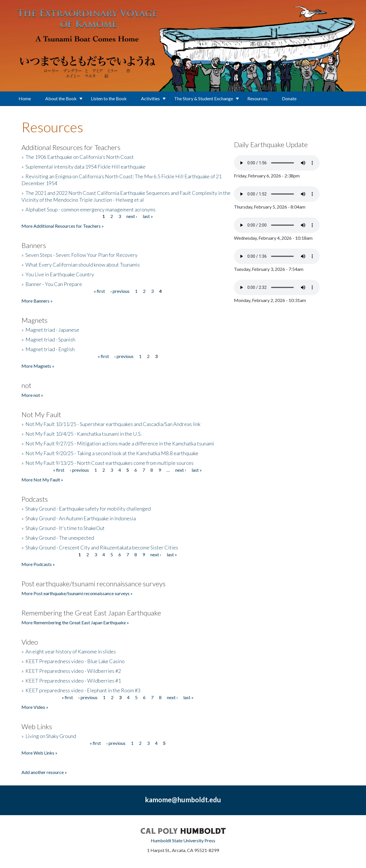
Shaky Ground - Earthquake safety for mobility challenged (88, 509)
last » (148, 216)
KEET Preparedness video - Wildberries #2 (73, 671)
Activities (150, 98)
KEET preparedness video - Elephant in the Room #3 (83, 690)
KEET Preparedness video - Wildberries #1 (73, 681)
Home (25, 98)
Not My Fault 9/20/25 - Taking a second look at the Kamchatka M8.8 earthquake (112, 453)
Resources (257, 98)
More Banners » (37, 301)
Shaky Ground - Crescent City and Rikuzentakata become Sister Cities (102, 547)
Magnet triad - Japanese (52, 330)
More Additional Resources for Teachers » (63, 226)
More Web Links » (39, 753)
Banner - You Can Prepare (54, 284)
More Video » (35, 707)
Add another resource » (44, 772)
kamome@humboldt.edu (183, 800)
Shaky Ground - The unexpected (60, 538)
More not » (32, 395)
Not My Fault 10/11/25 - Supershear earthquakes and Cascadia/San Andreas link (113, 424)
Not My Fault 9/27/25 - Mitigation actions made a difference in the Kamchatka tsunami (120, 443)
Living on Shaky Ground (51, 736)
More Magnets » (38, 366)
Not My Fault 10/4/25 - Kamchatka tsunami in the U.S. (84, 434)
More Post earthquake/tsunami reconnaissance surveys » (77, 593)
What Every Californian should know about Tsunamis (83, 265)
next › (132, 216)
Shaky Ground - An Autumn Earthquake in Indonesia (81, 518)
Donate (289, 98)
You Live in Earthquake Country (60, 274)
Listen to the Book (109, 98)
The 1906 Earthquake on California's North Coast (80, 157)
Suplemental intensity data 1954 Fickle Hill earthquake (85, 167)
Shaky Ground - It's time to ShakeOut (65, 528)
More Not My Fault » (42, 480)
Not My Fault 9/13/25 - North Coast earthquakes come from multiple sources (110, 463)
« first (99, 291)
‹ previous (120, 291)
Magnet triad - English (50, 349)
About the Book (61, 98)
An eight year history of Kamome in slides (71, 651)
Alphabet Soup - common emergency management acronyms (90, 209)
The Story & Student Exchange (204, 98)
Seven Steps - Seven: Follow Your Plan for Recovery (81, 255)
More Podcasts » (38, 564)
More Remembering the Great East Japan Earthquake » (75, 622)
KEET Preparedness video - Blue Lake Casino (75, 661)
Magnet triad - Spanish (50, 339)
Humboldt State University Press (183, 840)
